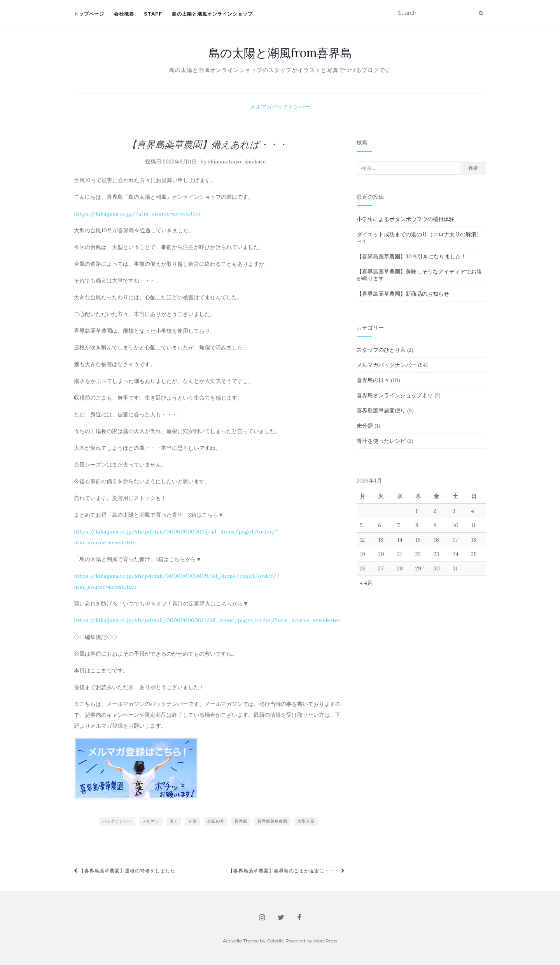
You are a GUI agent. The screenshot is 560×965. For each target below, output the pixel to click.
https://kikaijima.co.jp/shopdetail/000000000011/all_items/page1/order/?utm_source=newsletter (207, 620)
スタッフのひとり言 (381, 350)
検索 (473, 168)
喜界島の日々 (373, 380)
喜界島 (241, 821)
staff (153, 14)
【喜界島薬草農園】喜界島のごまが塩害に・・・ (287, 871)
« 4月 (366, 583)
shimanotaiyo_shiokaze (237, 162)
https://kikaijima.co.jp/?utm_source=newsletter (137, 214)
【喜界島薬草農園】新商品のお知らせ (403, 294)
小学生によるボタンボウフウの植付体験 (406, 219)
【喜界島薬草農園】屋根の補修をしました (125, 871)
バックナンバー (117, 821)
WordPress (325, 941)
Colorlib (276, 941)
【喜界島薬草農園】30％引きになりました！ (411, 256)
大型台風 (306, 821)
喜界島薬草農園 (272, 821)
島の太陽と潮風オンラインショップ (212, 14)
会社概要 (124, 14)
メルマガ (151, 821)
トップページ (89, 14)
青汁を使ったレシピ (381, 441)
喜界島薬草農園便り (381, 411)
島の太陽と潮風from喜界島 (280, 53)
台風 (192, 821)
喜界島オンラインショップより (395, 395)
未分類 (365, 426)
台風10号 (216, 821)
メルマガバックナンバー (280, 107)
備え (174, 821)
